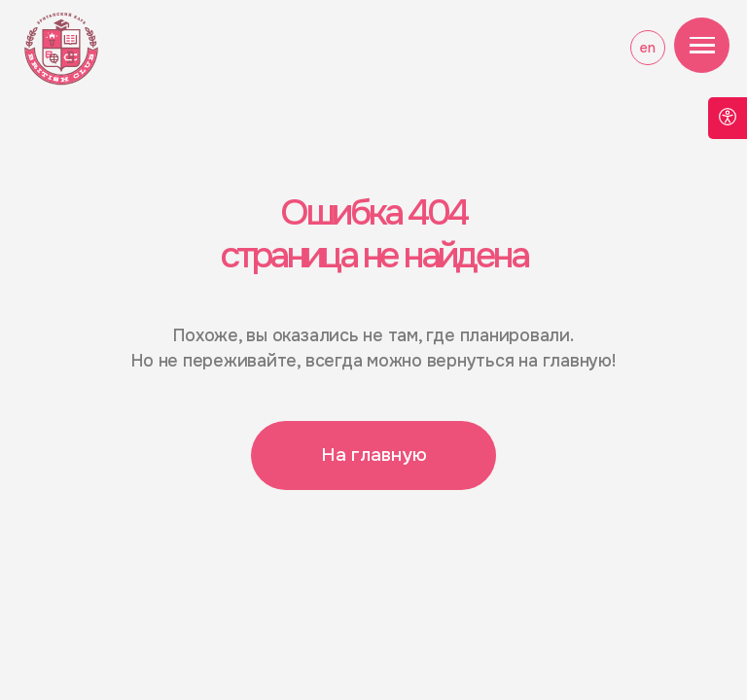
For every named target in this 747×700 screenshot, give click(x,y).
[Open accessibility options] (728, 118)
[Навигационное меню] (702, 45)
